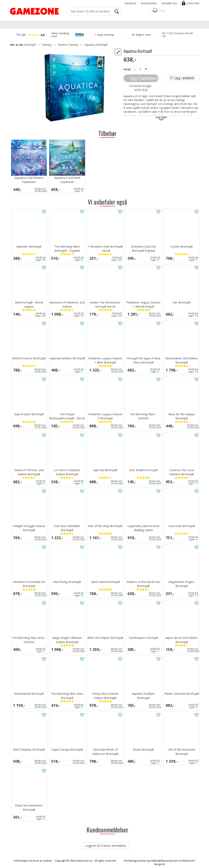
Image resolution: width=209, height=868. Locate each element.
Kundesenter (149, 3)
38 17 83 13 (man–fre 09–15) (178, 35)
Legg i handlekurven (144, 78)
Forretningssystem (135, 861)
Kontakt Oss (169, 3)
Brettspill (30, 45)
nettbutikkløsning (160, 861)
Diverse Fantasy (68, 45)
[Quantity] (141, 69)
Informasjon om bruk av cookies (33, 861)
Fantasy (47, 45)
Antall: (127, 69)
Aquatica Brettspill (96, 45)
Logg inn (193, 3)
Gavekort (130, 3)
